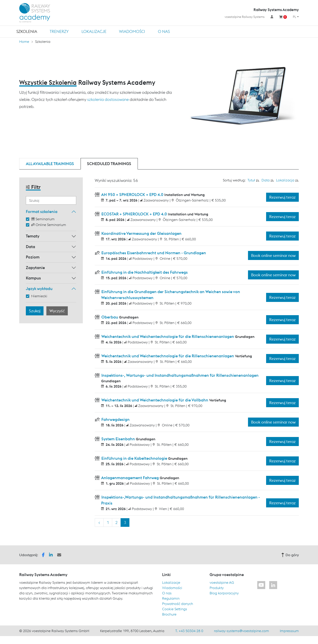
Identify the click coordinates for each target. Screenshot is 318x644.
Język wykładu (39, 289)
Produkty (217, 588)
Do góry (290, 555)
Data (30, 247)
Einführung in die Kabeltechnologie (134, 458)
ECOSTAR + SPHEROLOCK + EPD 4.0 (134, 214)
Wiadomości (132, 31)
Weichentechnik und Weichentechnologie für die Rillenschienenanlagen (168, 336)
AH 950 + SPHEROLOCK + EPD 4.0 (132, 195)
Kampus (33, 278)
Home (24, 41)
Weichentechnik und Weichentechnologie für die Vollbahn (155, 400)
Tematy (33, 236)
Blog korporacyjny (224, 593)
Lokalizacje (94, 31)
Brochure (169, 614)
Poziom (33, 257)
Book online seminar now (273, 255)
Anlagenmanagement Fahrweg (130, 478)
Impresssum (289, 631)
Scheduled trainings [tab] (109, 164)
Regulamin (171, 598)
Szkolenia (27, 31)
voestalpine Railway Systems (245, 17)
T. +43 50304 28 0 (189, 631)
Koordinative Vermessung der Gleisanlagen (141, 233)
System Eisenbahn (118, 439)
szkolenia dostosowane (108, 99)
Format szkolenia (42, 212)
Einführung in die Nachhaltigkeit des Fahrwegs (144, 272)
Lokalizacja (285, 180)
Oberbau (110, 317)
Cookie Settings (175, 609)
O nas (164, 31)
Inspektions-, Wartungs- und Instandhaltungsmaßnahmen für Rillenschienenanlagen (180, 375)
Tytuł (251, 180)
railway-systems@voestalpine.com (241, 631)
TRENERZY (59, 31)
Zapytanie (35, 268)
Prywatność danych (178, 604)
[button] (43, 554)
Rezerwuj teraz (282, 197)
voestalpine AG (222, 582)
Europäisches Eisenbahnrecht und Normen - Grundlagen (153, 253)
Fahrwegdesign (115, 419)
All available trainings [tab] (50, 164)
